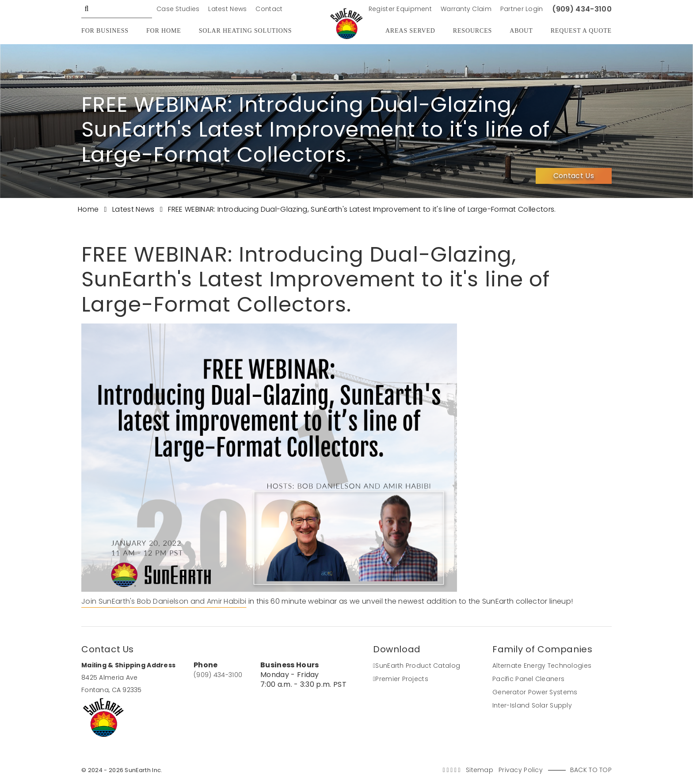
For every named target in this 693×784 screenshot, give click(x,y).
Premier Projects (401, 679)
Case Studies (178, 9)
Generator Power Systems (535, 692)
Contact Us (574, 176)
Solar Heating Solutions (246, 31)
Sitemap (480, 770)
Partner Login (522, 9)
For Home (164, 31)
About (521, 31)
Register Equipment (400, 9)
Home (89, 209)
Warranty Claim (466, 9)
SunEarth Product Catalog (417, 666)
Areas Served (410, 31)
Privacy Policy (521, 770)
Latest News (227, 9)
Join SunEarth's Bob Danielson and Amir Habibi (164, 601)
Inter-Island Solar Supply (532, 705)
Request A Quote (581, 31)
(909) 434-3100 (582, 9)
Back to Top (591, 770)
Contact (269, 9)
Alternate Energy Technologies (542, 666)
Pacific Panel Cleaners (528, 679)
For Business (105, 31)
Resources (472, 31)
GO (87, 9)
